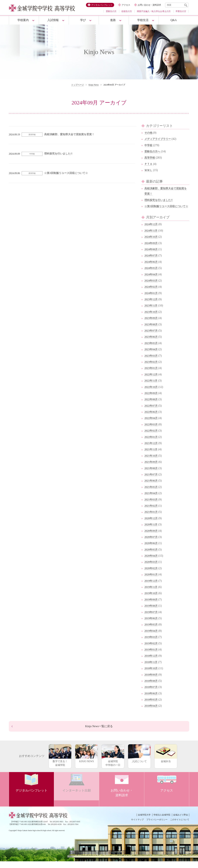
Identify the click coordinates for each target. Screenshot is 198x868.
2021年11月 (151, 455)
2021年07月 (151, 480)
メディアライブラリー (159, 139)
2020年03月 (151, 567)
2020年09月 (151, 536)
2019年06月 (151, 624)
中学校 (149, 145)
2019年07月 (151, 617)
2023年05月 (151, 348)
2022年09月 (151, 398)
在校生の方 (127, 11)
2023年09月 (151, 323)
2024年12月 (151, 230)
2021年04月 (151, 499)
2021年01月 (151, 517)
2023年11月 (151, 311)
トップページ (78, 85)
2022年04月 (151, 423)
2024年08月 (151, 255)
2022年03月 (151, 430)
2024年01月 (151, 298)
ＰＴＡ (149, 164)
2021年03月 (151, 505)
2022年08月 (151, 405)
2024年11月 (151, 236)
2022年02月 (151, 436)
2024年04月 (151, 280)
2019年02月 (151, 649)
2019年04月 (151, 636)
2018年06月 (151, 699)
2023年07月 (151, 336)
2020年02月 (151, 574)
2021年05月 (151, 492)
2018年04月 (151, 711)
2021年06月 (151, 486)
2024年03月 (151, 286)
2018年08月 (151, 686)
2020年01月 (151, 580)
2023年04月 (151, 355)
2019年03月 (151, 642)
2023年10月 (151, 317)
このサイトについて (180, 826)
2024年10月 (151, 242)
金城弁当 (166, 760)
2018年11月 (151, 667)
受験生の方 (111, 11)
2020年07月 (151, 542)
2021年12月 (151, 448)
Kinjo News (94, 85)
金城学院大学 (144, 822)
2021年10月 (151, 461)
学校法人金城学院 (162, 822)
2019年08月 (151, 611)
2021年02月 (151, 511)
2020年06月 (151, 549)
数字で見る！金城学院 (60, 762)
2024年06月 (151, 267)
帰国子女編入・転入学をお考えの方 (154, 11)
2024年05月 (151, 273)
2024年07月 (151, 261)
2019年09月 (151, 605)
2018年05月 (151, 705)
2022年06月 (151, 417)
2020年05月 (151, 555)
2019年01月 (151, 655)
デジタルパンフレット (102, 5)
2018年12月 (151, 661)
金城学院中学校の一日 (113, 762)
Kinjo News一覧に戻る (99, 732)
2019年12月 (151, 586)
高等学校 (150, 158)
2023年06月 (151, 342)
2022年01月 (151, 442)
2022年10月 (151, 392)
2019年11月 (151, 592)
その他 (149, 133)
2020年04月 (151, 561)
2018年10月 (151, 674)
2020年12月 (151, 524)
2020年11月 (151, 530)
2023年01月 (151, 373)
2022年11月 (151, 386)
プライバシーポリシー (157, 826)
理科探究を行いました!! (160, 200)
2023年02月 (151, 367)
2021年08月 (151, 473)
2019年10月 (151, 599)
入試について (139, 760)
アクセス (126, 5)
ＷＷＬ (149, 170)
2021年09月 (151, 467)
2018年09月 (151, 680)
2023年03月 (151, 361)
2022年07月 (151, 411)
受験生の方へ (153, 151)
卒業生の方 (181, 11)
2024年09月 (151, 248)
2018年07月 (151, 692)
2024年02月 (151, 292)
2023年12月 (151, 305)
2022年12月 (151, 380)
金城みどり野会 (181, 822)
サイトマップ (137, 826)
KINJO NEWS (86, 760)
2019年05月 (151, 630)
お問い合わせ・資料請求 (149, 5)
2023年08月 (151, 330)
